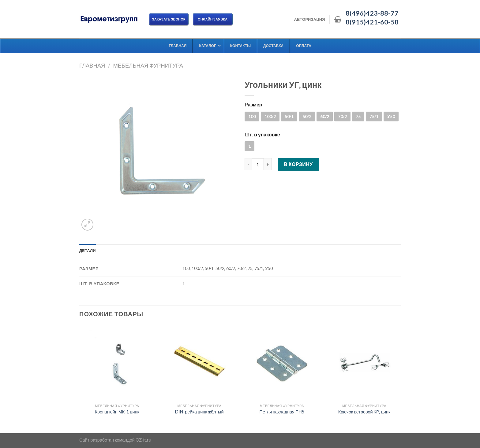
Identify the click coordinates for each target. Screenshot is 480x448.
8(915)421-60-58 (372, 22)
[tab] (88, 250)
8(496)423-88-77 (372, 13)
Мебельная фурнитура (148, 65)
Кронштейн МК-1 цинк (117, 412)
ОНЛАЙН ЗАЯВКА (213, 19)
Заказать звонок (169, 19)
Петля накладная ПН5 (282, 412)
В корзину (298, 164)
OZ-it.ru (143, 440)
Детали (88, 250)
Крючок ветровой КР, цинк (364, 412)
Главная (92, 65)
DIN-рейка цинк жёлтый (199, 412)
